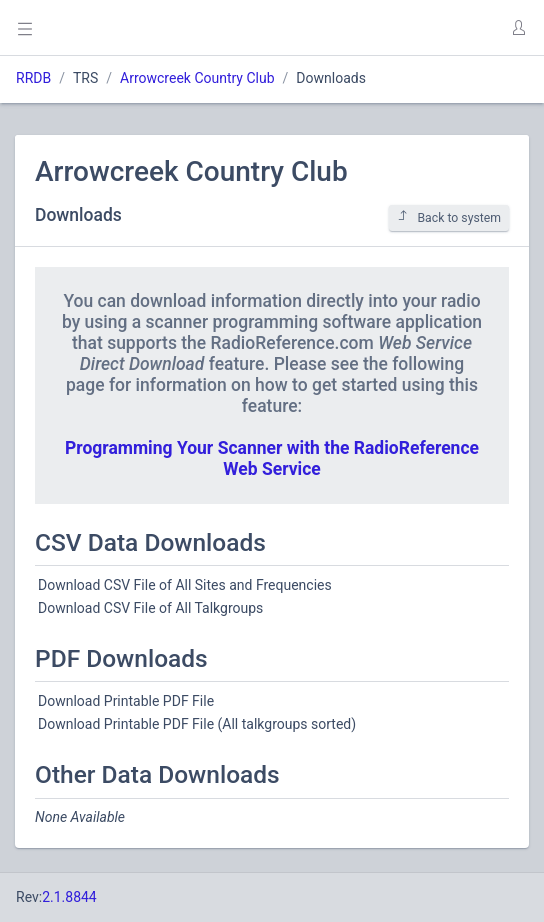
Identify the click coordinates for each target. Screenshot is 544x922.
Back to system (449, 217)
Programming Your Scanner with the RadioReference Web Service (272, 458)
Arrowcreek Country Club (197, 78)
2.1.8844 (69, 897)
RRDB (33, 78)
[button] (518, 28)
